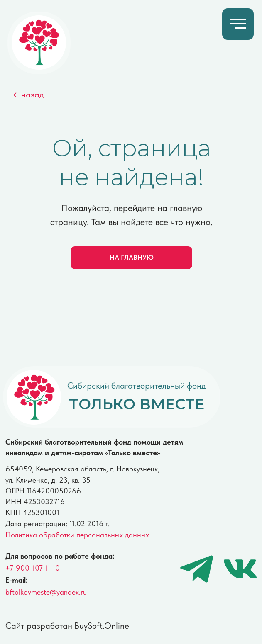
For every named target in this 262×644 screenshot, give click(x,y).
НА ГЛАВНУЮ (132, 257)
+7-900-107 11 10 (33, 568)
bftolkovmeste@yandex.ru (46, 592)
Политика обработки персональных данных (77, 535)
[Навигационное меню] (238, 24)
